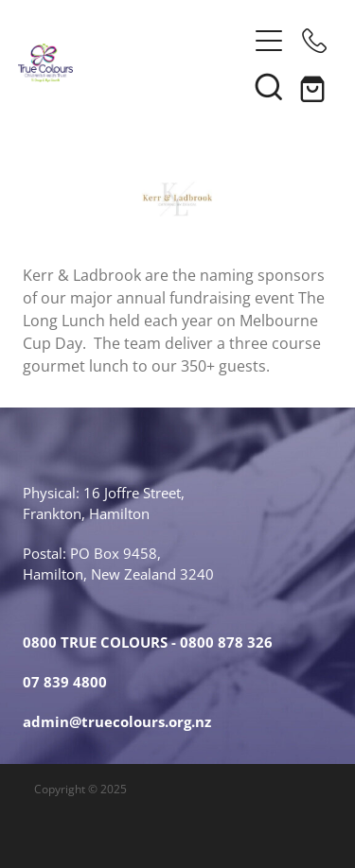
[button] (269, 41)
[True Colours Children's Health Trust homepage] (133, 63)
